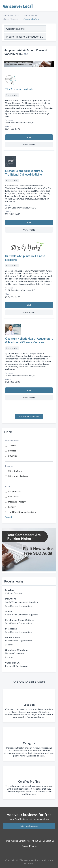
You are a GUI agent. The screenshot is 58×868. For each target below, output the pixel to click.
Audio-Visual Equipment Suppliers (21, 602)
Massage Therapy (17, 502)
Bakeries (9, 645)
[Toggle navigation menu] (54, 5)
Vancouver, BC (31, 15)
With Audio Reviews (18, 476)
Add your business (29, 826)
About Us (37, 841)
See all (8, 517)
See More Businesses (29, 416)
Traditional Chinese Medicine (22, 512)
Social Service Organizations (19, 606)
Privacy (33, 846)
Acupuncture (15, 491)
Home (7, 841)
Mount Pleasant (11, 19)
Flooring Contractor (15, 653)
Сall (29, 137)
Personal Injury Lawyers (17, 666)
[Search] (51, 37)
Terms (25, 846)
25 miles (12, 446)
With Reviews (15, 471)
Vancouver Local (11, 15)
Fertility (12, 507)
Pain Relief (13, 497)
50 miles (12, 451)
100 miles (13, 456)
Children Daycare (13, 593)
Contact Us (48, 841)
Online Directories (21, 841)
